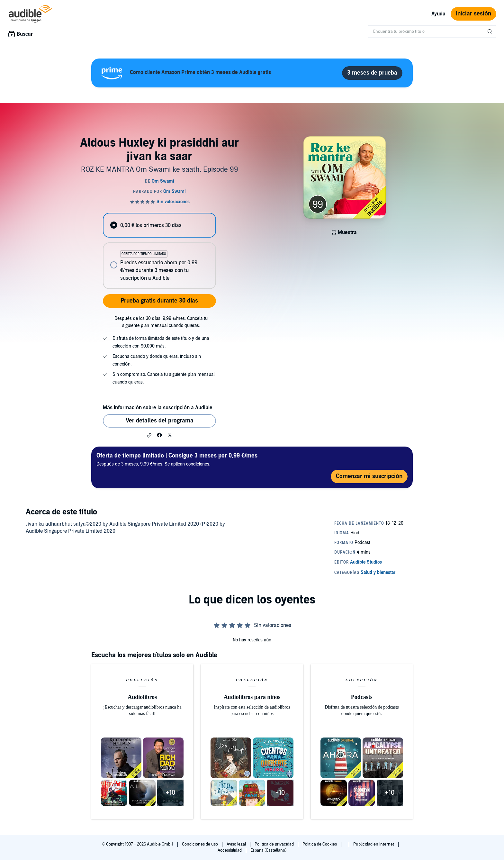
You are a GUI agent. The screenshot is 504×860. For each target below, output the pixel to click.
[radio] (159, 225)
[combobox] (432, 32)
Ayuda (438, 14)
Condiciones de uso (200, 844)
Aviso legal (237, 844)
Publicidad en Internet (374, 844)
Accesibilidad (230, 850)
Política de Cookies (320, 844)
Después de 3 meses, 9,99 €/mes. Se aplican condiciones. (177, 459)
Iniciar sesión (473, 14)
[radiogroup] (159, 251)
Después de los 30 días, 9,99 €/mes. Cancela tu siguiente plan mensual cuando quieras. (161, 322)
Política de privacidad (275, 844)
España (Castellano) (268, 850)
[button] (149, 435)
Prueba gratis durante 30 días (159, 301)
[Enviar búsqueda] (491, 32)
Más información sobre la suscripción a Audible (158, 408)
